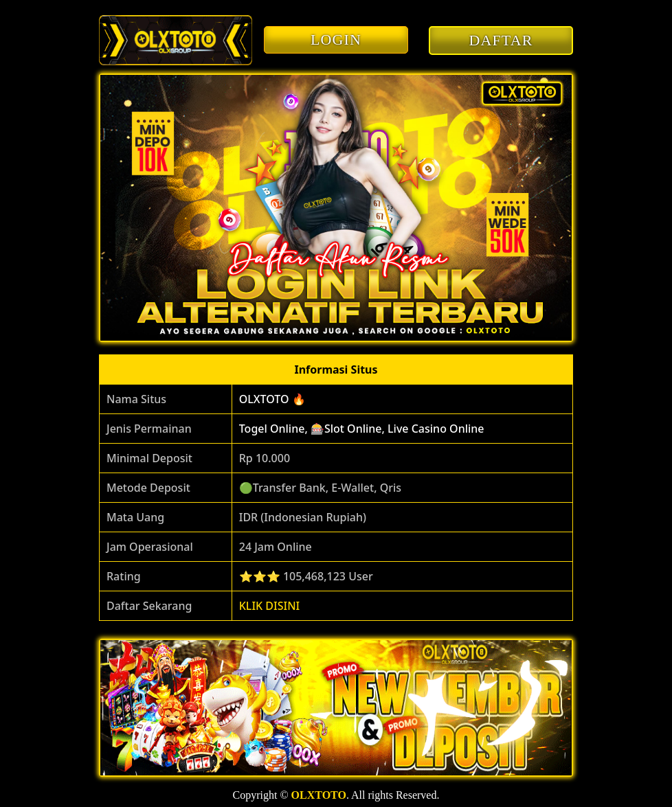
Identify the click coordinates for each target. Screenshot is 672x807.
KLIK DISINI (270, 606)
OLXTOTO (319, 795)
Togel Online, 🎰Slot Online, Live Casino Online (362, 429)
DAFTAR (501, 40)
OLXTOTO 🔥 (272, 399)
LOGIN (336, 39)
